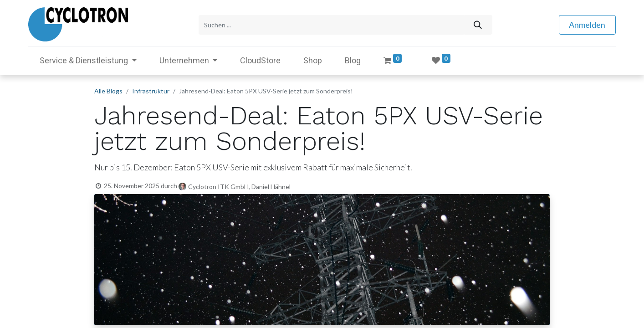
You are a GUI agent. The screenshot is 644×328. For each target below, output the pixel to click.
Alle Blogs (108, 90)
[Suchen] (478, 24)
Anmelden (587, 24)
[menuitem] (260, 59)
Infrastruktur (151, 90)
